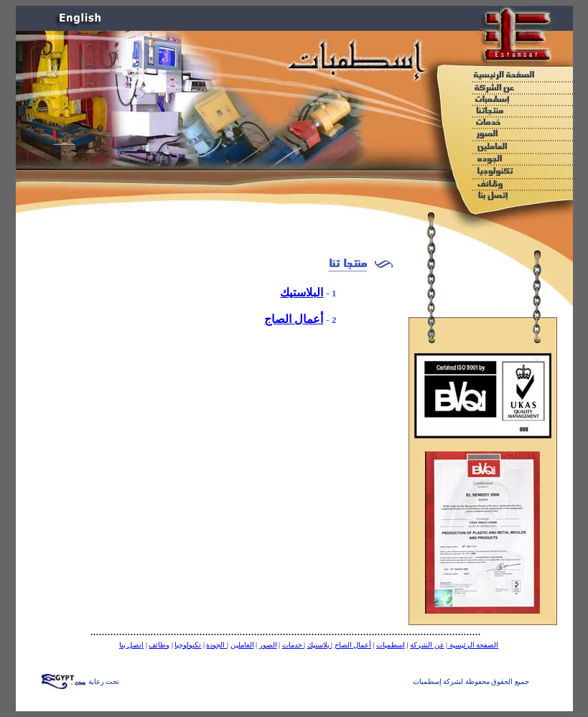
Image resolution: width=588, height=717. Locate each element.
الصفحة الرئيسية (473, 645)
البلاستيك (302, 292)
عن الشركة (427, 645)
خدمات (293, 645)
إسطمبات (391, 645)
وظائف (159, 645)
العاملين (242, 645)
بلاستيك (319, 645)
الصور (268, 645)
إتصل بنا (132, 645)
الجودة (216, 645)
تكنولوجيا (188, 645)
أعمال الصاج (294, 319)
